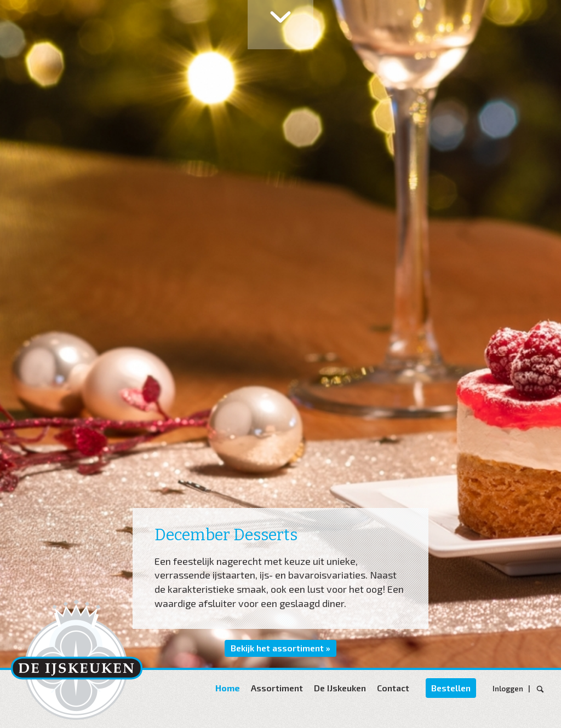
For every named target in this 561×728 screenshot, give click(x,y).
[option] (280, 334)
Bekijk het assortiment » (280, 648)
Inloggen (510, 689)
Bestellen (451, 688)
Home (228, 688)
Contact (393, 688)
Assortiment (277, 688)
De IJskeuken (340, 688)
